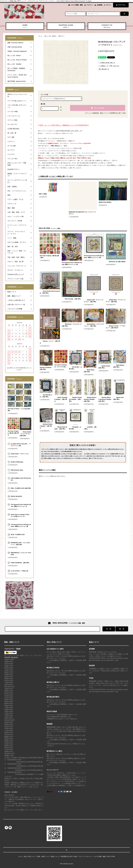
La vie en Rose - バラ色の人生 (19, 571)
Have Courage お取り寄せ (71, 299)
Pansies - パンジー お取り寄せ (50, 342)
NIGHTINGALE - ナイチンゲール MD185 (21, 554)
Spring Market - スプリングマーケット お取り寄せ (94, 325)
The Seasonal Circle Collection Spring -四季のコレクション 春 (72, 264)
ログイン (109, 5)
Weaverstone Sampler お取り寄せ (61, 428)
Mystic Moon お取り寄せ (90, 371)
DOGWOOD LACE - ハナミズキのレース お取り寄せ (20, 544)
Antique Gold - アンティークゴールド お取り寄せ (94, 301)
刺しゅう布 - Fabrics (50, 36)
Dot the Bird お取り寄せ (75, 368)
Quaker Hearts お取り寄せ (105, 367)
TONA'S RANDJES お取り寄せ (20, 563)
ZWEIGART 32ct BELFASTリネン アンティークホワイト (82, 213)
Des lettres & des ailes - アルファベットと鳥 (21, 445)
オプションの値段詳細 (92, 113)
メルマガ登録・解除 (77, 5)
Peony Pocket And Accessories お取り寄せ (50, 292)
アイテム (120, 5)
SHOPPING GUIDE (66, 26)
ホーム (40, 36)
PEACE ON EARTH (16, 496)
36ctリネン (62, 36)
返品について (104, 113)
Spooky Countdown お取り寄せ (46, 368)
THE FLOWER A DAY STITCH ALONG (21, 479)
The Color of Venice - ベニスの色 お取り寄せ (19, 410)
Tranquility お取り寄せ (75, 428)
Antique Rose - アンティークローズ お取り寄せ (116, 301)
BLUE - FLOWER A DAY (18, 535)
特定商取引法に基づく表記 (118, 113)
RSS (109, 856)
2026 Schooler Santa (17, 470)
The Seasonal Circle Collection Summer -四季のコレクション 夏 (94, 257)
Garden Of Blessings (17, 462)
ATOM (113, 856)
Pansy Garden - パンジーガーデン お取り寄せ (26, 434)
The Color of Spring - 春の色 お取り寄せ (49, 257)
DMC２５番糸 (43, 194)
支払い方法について (30, 856)
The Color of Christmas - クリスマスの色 (61, 366)
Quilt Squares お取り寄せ (119, 366)
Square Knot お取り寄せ (119, 398)
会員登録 (100, 5)
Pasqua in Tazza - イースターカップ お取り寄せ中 (116, 327)
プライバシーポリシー (85, 856)
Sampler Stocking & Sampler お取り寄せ (76, 399)
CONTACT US (107, 26)
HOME (25, 26)
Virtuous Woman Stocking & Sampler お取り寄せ (105, 399)
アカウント (90, 5)
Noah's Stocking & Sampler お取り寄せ (61, 399)
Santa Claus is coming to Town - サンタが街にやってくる (20, 515)
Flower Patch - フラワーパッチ (20, 454)
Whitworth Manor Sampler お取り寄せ (46, 426)
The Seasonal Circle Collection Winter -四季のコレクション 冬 (21, 505)
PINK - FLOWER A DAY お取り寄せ (21, 488)
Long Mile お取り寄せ (90, 428)
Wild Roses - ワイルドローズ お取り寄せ (72, 325)
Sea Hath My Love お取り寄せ (46, 396)
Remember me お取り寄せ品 (116, 262)
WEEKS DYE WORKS (105, 202)
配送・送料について (44, 856)
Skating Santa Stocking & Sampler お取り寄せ (90, 399)
